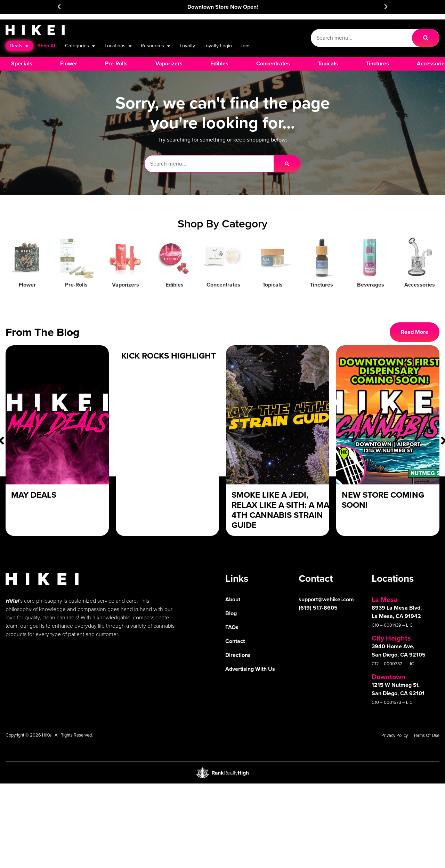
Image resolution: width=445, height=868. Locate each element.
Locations (119, 46)
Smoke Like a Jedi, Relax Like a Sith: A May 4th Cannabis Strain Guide (283, 510)
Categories (80, 46)
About (233, 599)
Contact (235, 641)
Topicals (273, 285)
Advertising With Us (250, 669)
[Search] (426, 38)
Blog (231, 613)
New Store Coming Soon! (383, 500)
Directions (238, 655)
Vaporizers (126, 285)
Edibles (175, 285)
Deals (19, 46)
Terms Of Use (426, 735)
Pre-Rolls (76, 285)
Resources (156, 46)
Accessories (420, 285)
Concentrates (223, 285)
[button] (59, 7)
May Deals (34, 495)
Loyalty (187, 46)
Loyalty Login (218, 46)
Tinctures (321, 285)
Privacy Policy (395, 735)
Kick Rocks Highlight (169, 356)
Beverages (371, 285)
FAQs (232, 627)
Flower (27, 285)
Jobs (245, 46)
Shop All (47, 46)
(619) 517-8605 (318, 608)
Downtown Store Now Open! (223, 7)
